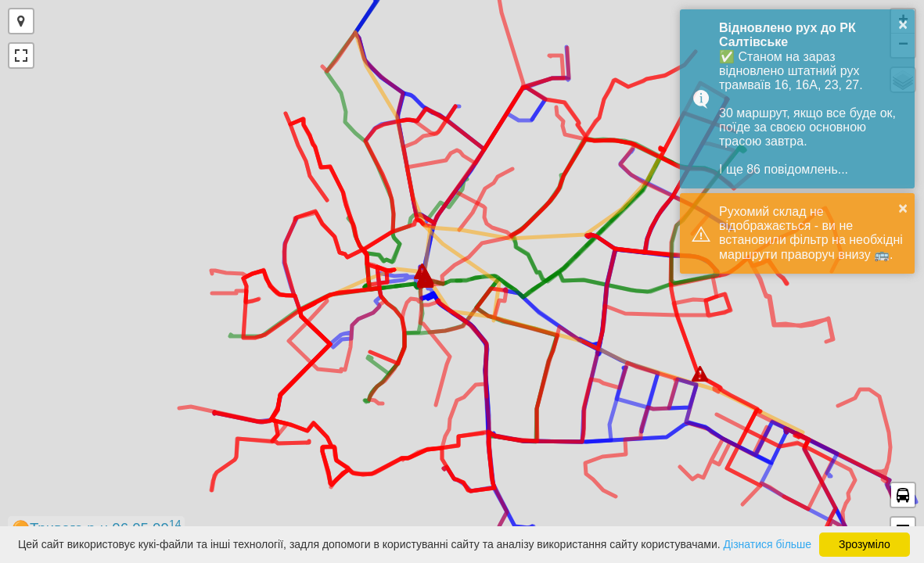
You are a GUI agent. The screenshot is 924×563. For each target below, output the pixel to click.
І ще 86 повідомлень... (784, 169)
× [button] (903, 24)
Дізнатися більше (768, 544)
